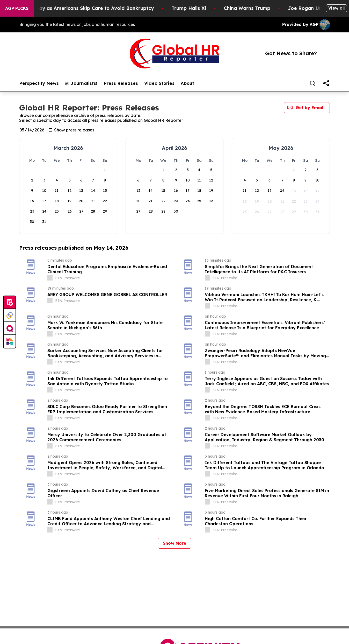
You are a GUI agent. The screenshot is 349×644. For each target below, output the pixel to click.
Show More (174, 543)
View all (336, 8)
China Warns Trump (270, 8)
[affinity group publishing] (10, 328)
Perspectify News (39, 83)
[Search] (312, 83)
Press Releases (121, 83)
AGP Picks (17, 8)
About (187, 83)
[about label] (50, 278)
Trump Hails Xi (211, 8)
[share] (326, 83)
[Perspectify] (10, 316)
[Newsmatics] (10, 341)
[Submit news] (10, 303)
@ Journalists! (81, 83)
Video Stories (159, 83)
